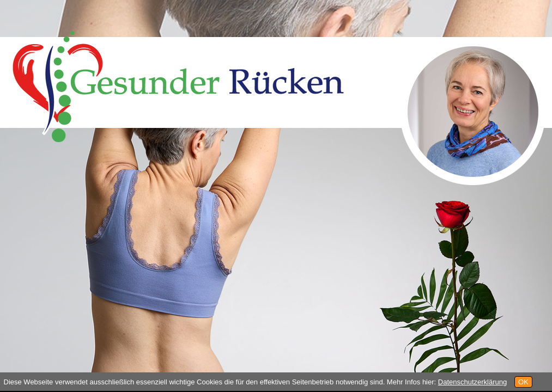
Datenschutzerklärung (472, 382)
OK (523, 382)
